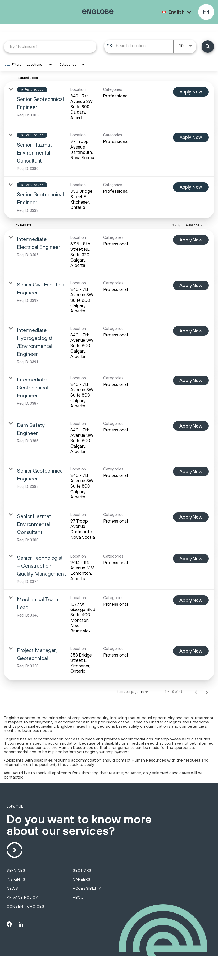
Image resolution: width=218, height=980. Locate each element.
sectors (82, 894)
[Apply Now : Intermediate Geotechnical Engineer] (191, 380)
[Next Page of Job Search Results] (207, 692)
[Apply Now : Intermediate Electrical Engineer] (191, 240)
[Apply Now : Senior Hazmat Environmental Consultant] (191, 137)
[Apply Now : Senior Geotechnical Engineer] (191, 92)
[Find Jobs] (208, 46)
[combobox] (50, 46)
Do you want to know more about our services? (82, 837)
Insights (16, 903)
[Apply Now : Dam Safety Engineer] (191, 426)
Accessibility (87, 912)
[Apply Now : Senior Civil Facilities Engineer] (191, 285)
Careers (82, 903)
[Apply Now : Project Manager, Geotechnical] (191, 651)
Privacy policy (22, 921)
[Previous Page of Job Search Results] (196, 692)
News (12, 912)
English (180, 12)
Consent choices (26, 930)
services (16, 894)
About (80, 921)
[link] (109, 104)
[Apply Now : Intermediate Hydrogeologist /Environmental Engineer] (191, 331)
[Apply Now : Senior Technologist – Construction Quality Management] (191, 559)
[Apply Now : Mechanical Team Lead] (191, 600)
